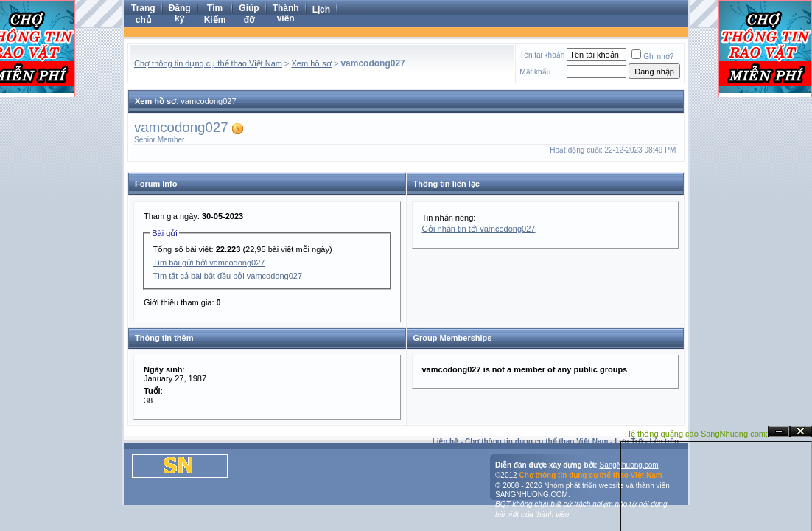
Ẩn (779, 432)
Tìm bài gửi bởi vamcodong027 (209, 263)
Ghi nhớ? (652, 56)
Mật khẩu (535, 72)
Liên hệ (445, 441)
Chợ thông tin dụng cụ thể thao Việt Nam (208, 63)
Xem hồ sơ (312, 63)
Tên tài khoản (542, 55)
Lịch (321, 10)
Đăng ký (180, 13)
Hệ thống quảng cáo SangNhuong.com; (696, 434)
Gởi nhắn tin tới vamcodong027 (479, 229)
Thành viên (286, 13)
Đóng (801, 432)
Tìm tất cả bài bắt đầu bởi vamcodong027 (227, 276)
